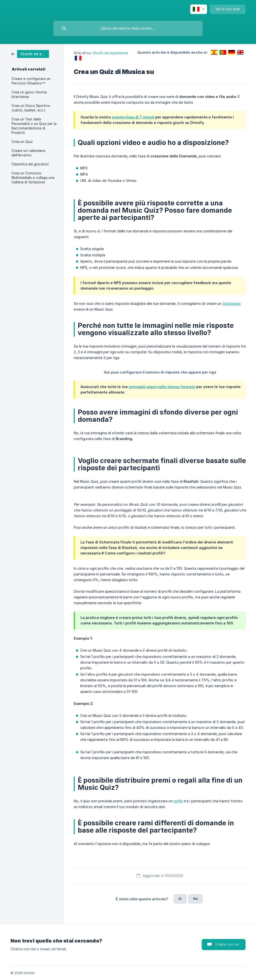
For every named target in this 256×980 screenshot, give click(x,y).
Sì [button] (180, 899)
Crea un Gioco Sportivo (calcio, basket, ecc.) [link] (31, 108)
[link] (30, 54)
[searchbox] (128, 28)
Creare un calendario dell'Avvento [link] (28, 153)
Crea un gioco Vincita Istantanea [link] (29, 94)
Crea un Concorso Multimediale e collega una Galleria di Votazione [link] (33, 178)
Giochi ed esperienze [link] (110, 53)
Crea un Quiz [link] (22, 142)
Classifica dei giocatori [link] (30, 164)
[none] (199, 9)
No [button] (195, 899)
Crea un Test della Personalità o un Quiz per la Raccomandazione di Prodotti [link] (34, 126)
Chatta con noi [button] (227, 944)
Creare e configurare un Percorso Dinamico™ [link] (31, 81)
